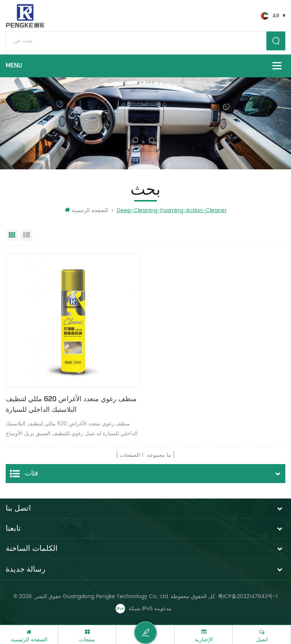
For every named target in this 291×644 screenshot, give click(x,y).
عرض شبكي (12, 235)
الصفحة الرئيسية (86, 210)
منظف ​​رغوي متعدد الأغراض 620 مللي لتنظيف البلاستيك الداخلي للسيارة (71, 404)
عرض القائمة (27, 235)
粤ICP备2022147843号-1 (248, 596)
